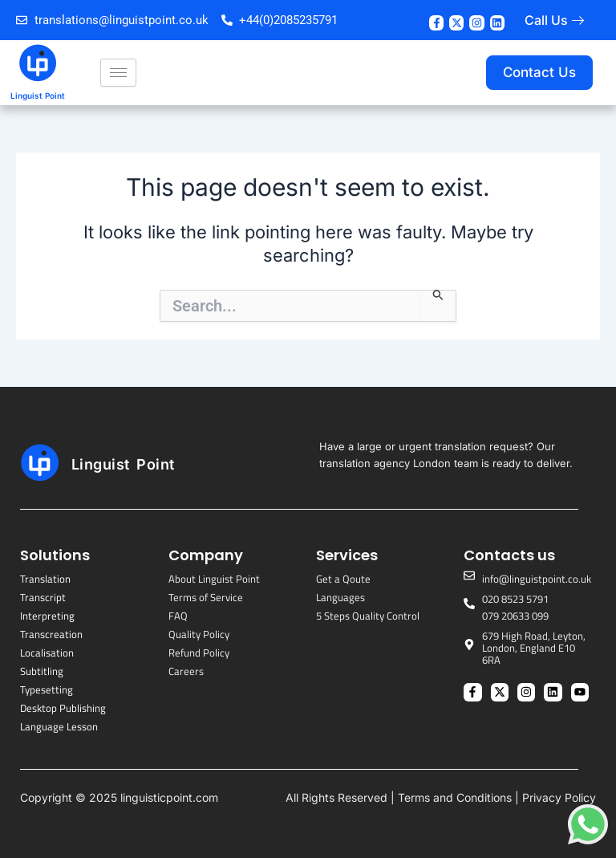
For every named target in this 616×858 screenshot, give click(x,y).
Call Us (546, 20)
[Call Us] (578, 20)
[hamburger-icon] (118, 73)
